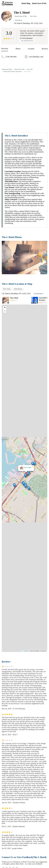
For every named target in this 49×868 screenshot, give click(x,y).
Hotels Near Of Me (39, 3)
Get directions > (39, 294)
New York (33, 16)
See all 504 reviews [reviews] (27, 41)
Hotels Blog (26, 3)
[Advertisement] (24, 100)
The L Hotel (27, 72)
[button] (25, 476)
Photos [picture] (18, 49)
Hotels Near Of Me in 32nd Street (13, 72)
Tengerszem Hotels (7, 69)
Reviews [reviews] (45, 49)
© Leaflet (25, 651)
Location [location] (31, 49)
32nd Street (18, 20)
